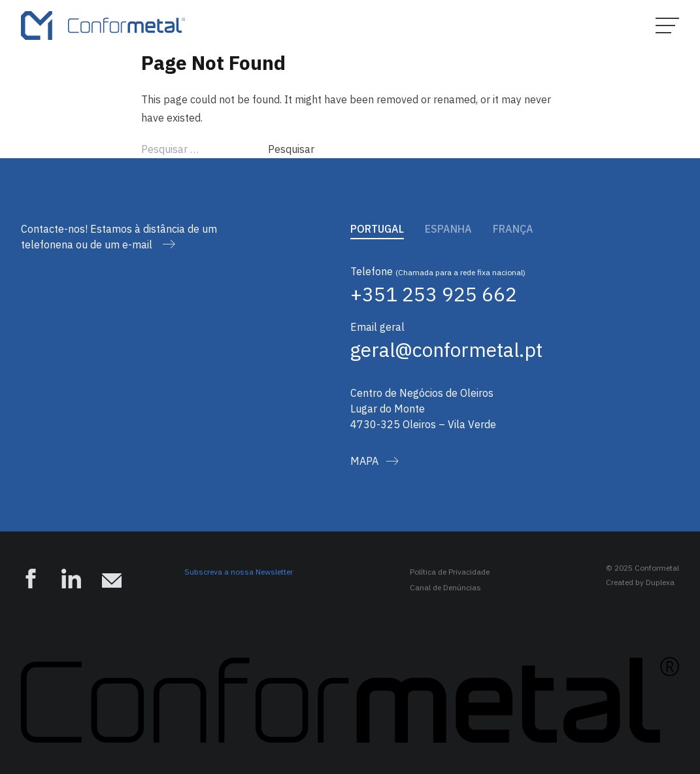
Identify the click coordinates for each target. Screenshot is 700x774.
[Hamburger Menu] (667, 25)
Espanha (448, 229)
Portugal (377, 229)
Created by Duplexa (640, 582)
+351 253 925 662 (434, 294)
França (513, 229)
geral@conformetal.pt (446, 349)
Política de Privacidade (450, 572)
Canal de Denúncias (445, 587)
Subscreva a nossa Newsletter (239, 572)
